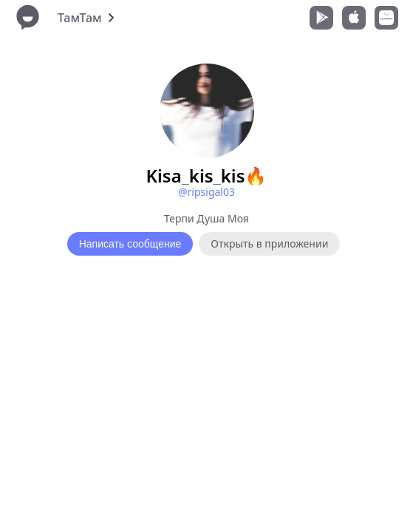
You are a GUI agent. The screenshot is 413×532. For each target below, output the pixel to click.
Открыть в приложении (269, 243)
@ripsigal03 (206, 192)
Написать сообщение (130, 244)
